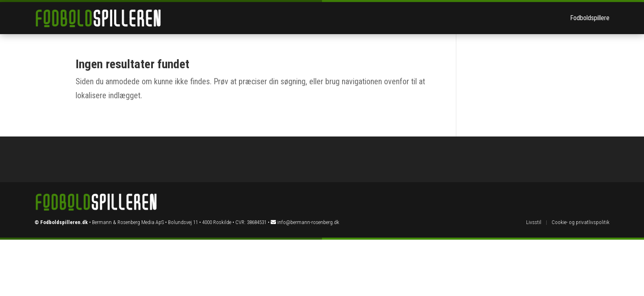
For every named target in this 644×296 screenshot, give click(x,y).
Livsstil (534, 222)
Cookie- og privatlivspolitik (581, 222)
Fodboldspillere (590, 18)
